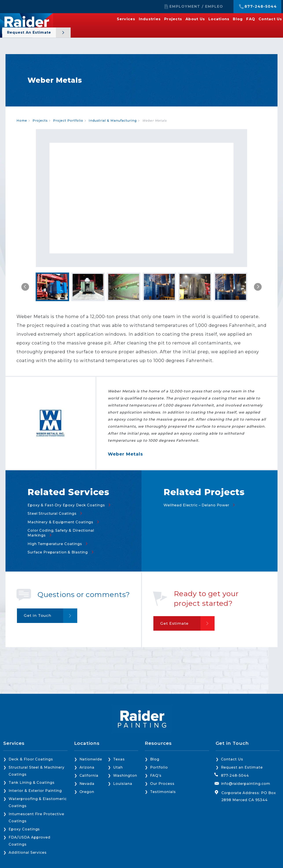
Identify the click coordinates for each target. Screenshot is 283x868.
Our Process (162, 784)
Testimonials (163, 792)
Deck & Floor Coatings (31, 759)
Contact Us (270, 19)
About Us (195, 19)
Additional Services (28, 852)
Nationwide (91, 759)
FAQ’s (156, 776)
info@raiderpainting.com (246, 784)
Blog (238, 19)
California (89, 776)
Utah (118, 767)
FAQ (251, 19)
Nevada (87, 784)
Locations (219, 19)
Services (126, 19)
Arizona (87, 767)
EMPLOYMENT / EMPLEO (196, 7)
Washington (125, 776)
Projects (173, 19)
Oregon (87, 792)
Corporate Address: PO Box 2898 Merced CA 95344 (249, 796)
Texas (119, 759)
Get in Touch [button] (39, 627)
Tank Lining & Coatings (32, 783)
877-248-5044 (261, 7)
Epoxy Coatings (24, 829)
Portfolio (159, 767)
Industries (150, 19)
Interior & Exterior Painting (35, 791)
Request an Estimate (30, 32)
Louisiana (123, 784)
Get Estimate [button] (176, 634)
